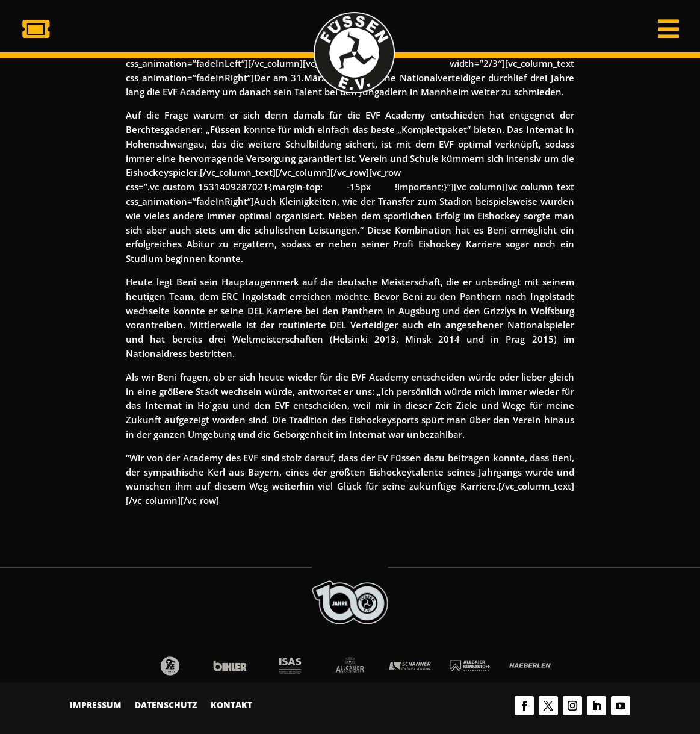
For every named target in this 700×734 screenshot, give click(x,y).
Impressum (96, 706)
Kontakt (231, 706)
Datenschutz (166, 706)
